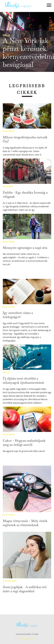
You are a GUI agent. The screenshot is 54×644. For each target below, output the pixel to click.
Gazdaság (10, 581)
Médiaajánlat (27, 638)
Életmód (9, 131)
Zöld (6, 35)
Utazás (8, 186)
